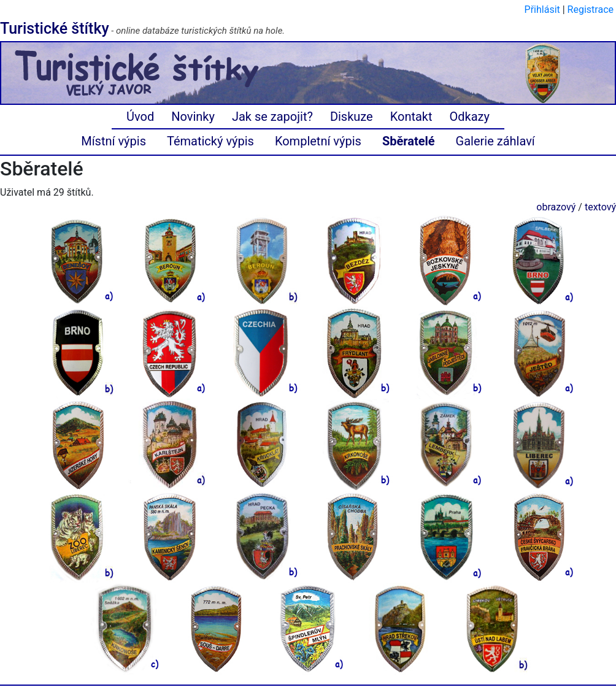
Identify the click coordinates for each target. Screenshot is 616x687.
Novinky (193, 117)
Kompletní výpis (318, 141)
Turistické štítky (55, 29)
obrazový (556, 207)
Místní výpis (114, 141)
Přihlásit (542, 10)
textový (600, 207)
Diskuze (352, 117)
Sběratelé (409, 141)
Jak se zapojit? (272, 117)
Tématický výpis (210, 141)
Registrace (591, 10)
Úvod (140, 117)
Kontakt (411, 117)
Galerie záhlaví (495, 141)
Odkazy (470, 117)
